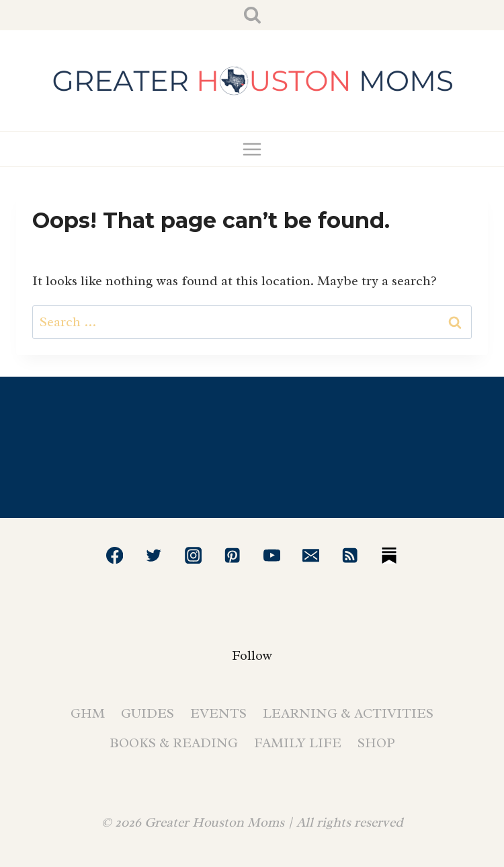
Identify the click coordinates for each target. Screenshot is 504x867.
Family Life (298, 743)
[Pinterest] (232, 555)
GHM (88, 713)
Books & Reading (174, 743)
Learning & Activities (348, 713)
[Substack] (389, 555)
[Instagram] (193, 555)
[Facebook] (115, 555)
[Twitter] (154, 555)
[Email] (311, 555)
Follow (252, 655)
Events (218, 713)
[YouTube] (272, 555)
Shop (376, 743)
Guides (148, 713)
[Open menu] (252, 149)
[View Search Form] (252, 15)
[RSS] (350, 555)
